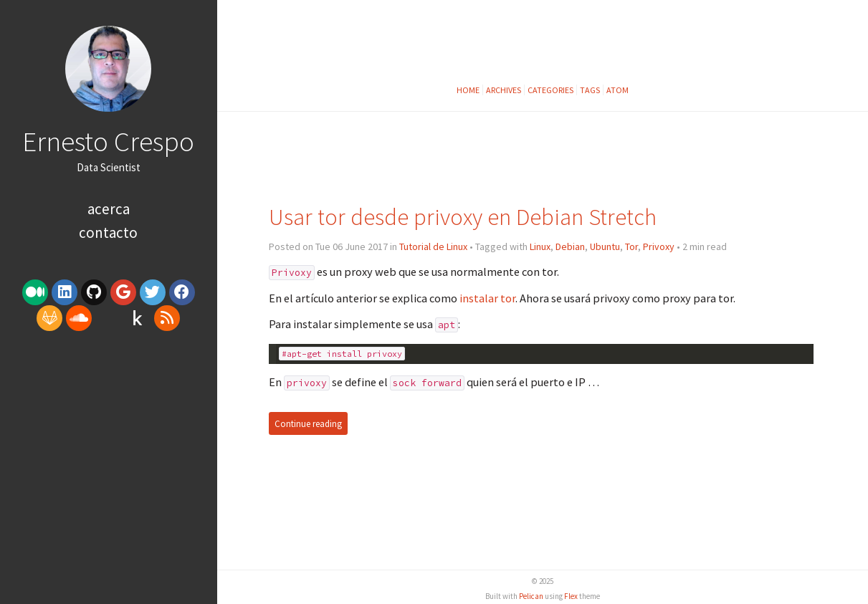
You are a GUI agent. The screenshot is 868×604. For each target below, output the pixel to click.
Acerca (109, 209)
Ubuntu (605, 246)
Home (468, 90)
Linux (540, 246)
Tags (590, 90)
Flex (571, 596)
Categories (550, 90)
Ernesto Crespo (108, 141)
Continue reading (308, 424)
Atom (617, 90)
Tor (631, 246)
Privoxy (659, 246)
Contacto (108, 233)
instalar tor (487, 298)
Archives (504, 90)
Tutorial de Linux (433, 246)
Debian (570, 246)
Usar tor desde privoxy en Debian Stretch (463, 217)
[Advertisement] (108, 446)
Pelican (531, 596)
